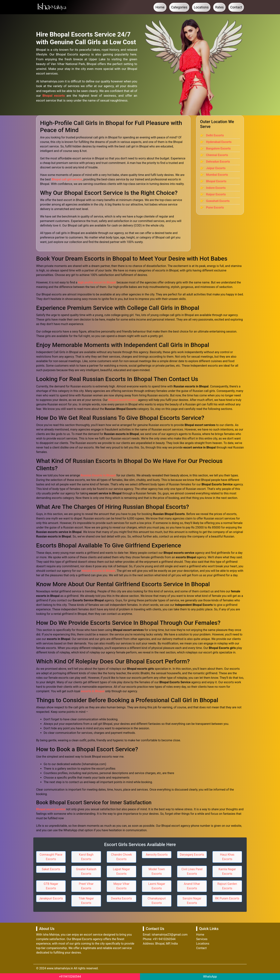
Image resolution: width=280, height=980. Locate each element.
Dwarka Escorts (121, 898)
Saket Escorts (51, 869)
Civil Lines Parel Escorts (192, 871)
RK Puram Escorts (227, 898)
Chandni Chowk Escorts (121, 857)
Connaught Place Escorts (51, 857)
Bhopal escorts (54, 96)
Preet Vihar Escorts (86, 886)
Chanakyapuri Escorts (157, 901)
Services (202, 939)
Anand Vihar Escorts (192, 886)
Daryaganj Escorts (192, 855)
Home (160, 7)
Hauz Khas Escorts (227, 857)
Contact (236, 7)
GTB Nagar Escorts (51, 886)
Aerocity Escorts (157, 855)
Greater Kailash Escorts (86, 871)
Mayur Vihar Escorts (121, 886)
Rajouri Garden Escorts (227, 886)
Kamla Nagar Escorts (227, 871)
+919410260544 (70, 977)
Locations (201, 7)
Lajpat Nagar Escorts (121, 871)
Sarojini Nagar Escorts (192, 901)
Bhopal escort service (123, 400)
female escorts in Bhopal (98, 571)
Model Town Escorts (157, 871)
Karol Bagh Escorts (86, 857)
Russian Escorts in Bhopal (98, 475)
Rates (219, 7)
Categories (179, 7)
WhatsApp (210, 977)
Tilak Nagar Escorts (86, 901)
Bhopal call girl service (67, 179)
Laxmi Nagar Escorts (157, 886)
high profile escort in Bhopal (97, 282)
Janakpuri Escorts (51, 898)
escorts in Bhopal (93, 691)
